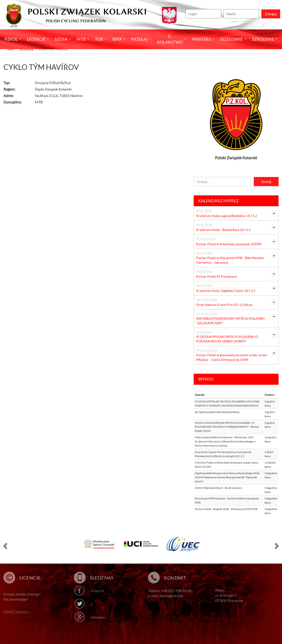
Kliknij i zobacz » (16, 611)
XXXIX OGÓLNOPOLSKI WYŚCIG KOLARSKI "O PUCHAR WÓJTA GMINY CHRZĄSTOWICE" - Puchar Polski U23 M (227, 427)
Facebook (97, 591)
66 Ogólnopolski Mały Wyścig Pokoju (217, 412)
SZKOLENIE (263, 39)
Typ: (7, 83)
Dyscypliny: (13, 102)
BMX (117, 39)
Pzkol (11, 39)
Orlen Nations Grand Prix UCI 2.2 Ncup (224, 305)
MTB (81, 39)
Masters (201, 39)
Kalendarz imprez (218, 201)
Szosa (61, 39)
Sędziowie (231, 39)
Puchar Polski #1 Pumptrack (216, 276)
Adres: (9, 95)
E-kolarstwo (170, 39)
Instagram (98, 617)
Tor (99, 39)
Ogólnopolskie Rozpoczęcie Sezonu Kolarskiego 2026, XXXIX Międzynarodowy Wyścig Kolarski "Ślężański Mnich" (228, 477)
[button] (5, 546)
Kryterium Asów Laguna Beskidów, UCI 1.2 (227, 216)
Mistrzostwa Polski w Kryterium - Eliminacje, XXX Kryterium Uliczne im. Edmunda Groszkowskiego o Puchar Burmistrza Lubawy (225, 441)
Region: (9, 89)
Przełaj (140, 39)
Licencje (36, 39)
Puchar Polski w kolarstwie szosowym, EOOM (229, 244)
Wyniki (206, 379)
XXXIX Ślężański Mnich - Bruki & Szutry (218, 488)
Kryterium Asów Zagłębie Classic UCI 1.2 (226, 291)
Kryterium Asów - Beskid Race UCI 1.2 (223, 230)
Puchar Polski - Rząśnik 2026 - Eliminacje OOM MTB (226, 509)
